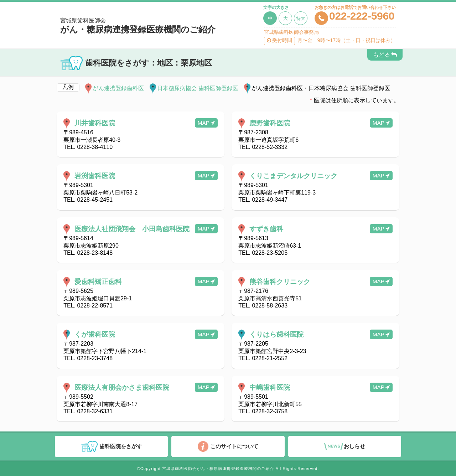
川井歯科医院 (95, 123)
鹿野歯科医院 (270, 123)
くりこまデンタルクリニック (293, 176)
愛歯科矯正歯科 (98, 282)
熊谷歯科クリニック (280, 282)
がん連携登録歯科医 (118, 88)
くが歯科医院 (95, 335)
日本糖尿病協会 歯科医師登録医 (198, 88)
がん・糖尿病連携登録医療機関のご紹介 (144, 26)
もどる (382, 55)
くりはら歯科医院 (276, 335)
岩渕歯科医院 (95, 176)
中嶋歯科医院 (270, 387)
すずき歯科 (266, 229)
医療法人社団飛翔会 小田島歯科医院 (132, 229)
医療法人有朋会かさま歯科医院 (122, 387)
